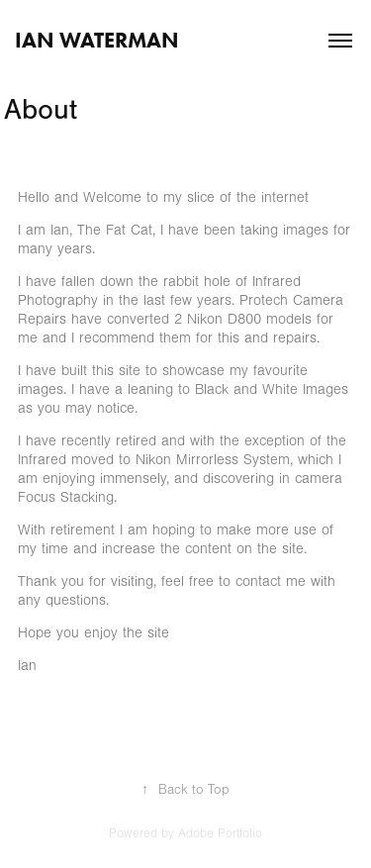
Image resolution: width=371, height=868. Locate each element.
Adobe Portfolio (220, 833)
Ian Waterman (97, 40)
